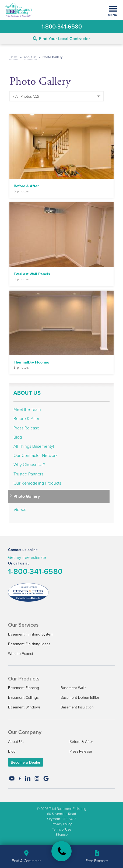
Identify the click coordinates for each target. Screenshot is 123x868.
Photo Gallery (27, 496)
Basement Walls (73, 688)
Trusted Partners (28, 474)
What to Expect (21, 653)
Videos (20, 509)
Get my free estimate (27, 557)
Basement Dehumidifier (80, 697)
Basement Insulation (77, 707)
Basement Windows (24, 707)
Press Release (26, 428)
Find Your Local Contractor (61, 39)
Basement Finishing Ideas (29, 644)
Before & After (26, 419)
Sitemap (61, 834)
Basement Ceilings (23, 697)
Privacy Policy (62, 824)
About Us (27, 393)
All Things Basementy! (34, 446)
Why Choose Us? (29, 465)
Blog (18, 437)
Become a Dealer (26, 762)
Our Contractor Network (36, 455)
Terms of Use (62, 829)
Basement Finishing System (31, 634)
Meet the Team (27, 409)
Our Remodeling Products (37, 483)
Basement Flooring (24, 688)
